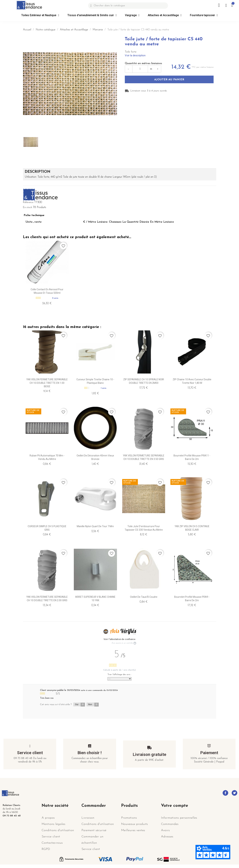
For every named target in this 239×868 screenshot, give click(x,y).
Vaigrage (132, 15)
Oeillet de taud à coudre (144, 597)
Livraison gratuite (149, 755)
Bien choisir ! (90, 753)
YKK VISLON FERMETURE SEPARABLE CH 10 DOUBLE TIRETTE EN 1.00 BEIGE (47, 383)
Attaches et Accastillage (165, 15)
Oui (80, 705)
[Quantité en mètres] (140, 69)
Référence (28, 202)
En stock (28, 207)
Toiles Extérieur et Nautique (40, 15)
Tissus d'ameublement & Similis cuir (92, 15)
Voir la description (135, 55)
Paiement (209, 753)
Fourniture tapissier (204, 15)
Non (93, 705)
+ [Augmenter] (158, 69)
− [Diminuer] (129, 69)
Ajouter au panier (169, 80)
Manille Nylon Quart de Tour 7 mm (95, 526)
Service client (30, 753)
